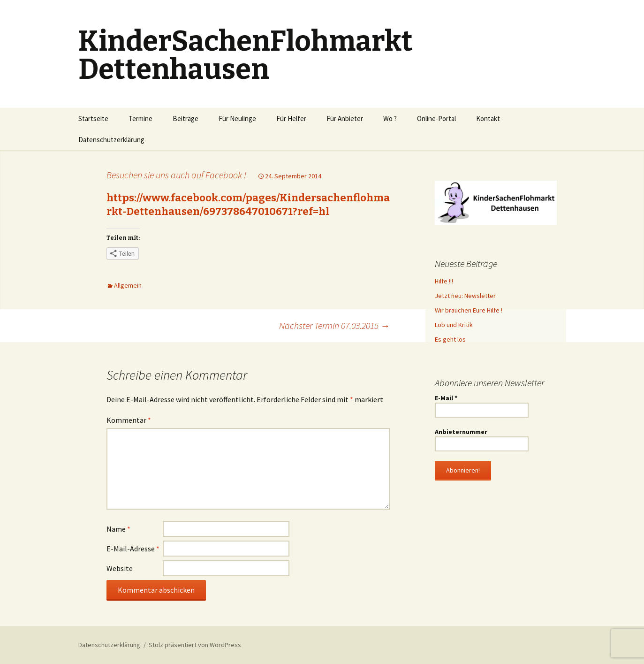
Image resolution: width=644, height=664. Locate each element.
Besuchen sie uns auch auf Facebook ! (176, 175)
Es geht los (450, 339)
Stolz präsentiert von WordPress (195, 645)
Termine (140, 118)
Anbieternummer (461, 432)
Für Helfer (291, 118)
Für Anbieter (345, 118)
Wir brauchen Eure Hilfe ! (469, 310)
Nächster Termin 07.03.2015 (334, 325)
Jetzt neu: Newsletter (465, 296)
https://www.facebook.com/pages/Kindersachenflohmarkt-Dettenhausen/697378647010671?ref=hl (248, 205)
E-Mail (446, 398)
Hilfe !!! (444, 281)
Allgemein (128, 285)
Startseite (93, 118)
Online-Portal (436, 118)
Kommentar (129, 420)
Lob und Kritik (454, 325)
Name (118, 529)
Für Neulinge (237, 118)
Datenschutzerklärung (111, 140)
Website (120, 568)
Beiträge (186, 118)
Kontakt (488, 118)
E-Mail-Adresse (133, 549)
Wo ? (390, 118)
